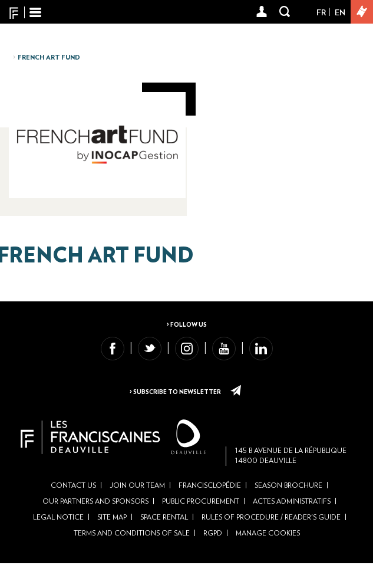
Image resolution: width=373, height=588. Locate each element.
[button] (262, 12)
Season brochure (288, 510)
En (340, 13)
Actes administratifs (292, 527)
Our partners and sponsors (95, 527)
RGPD (213, 559)
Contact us (73, 510)
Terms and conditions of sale (132, 559)
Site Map (112, 543)
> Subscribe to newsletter (186, 392)
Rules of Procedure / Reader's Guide (271, 543)
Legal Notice (58, 543)
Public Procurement (201, 527)
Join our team (137, 510)
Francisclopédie (210, 510)
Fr (321, 13)
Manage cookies (268, 559)
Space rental (164, 543)
